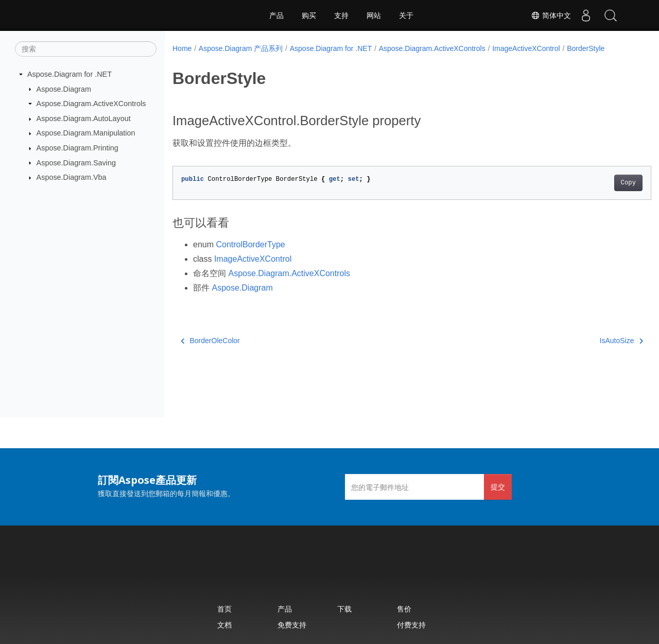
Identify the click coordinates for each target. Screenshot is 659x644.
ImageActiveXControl (526, 48)
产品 (276, 15)
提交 (498, 487)
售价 (404, 609)
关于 (406, 15)
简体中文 (549, 15)
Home (182, 48)
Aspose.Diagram (64, 89)
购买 (309, 15)
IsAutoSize (588, 341)
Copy (595, 183)
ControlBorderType (250, 244)
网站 (374, 15)
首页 (224, 609)
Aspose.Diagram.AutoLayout (84, 118)
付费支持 (411, 625)
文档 (224, 625)
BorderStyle (586, 48)
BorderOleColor (210, 341)
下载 (344, 609)
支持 (341, 15)
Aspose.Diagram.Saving (76, 162)
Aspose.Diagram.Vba (72, 177)
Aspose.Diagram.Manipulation (86, 133)
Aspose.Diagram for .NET (70, 74)
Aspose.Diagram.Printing (77, 148)
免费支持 (292, 625)
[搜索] (86, 49)
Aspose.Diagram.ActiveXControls (91, 104)
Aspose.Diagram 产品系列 (241, 48)
